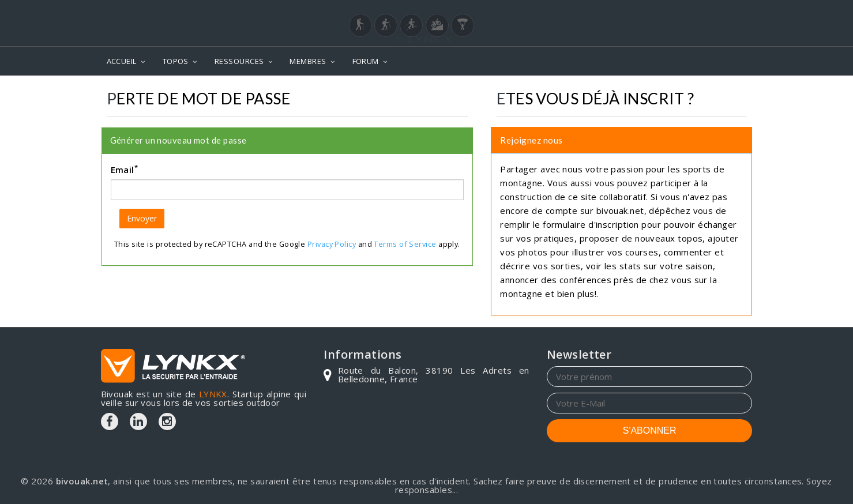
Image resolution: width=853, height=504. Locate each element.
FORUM (366, 61)
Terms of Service (405, 244)
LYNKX (213, 394)
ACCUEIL (122, 61)
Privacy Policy (332, 244)
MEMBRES (308, 61)
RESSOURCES (239, 61)
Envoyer (142, 218)
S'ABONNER (650, 430)
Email (125, 169)
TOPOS (176, 61)
